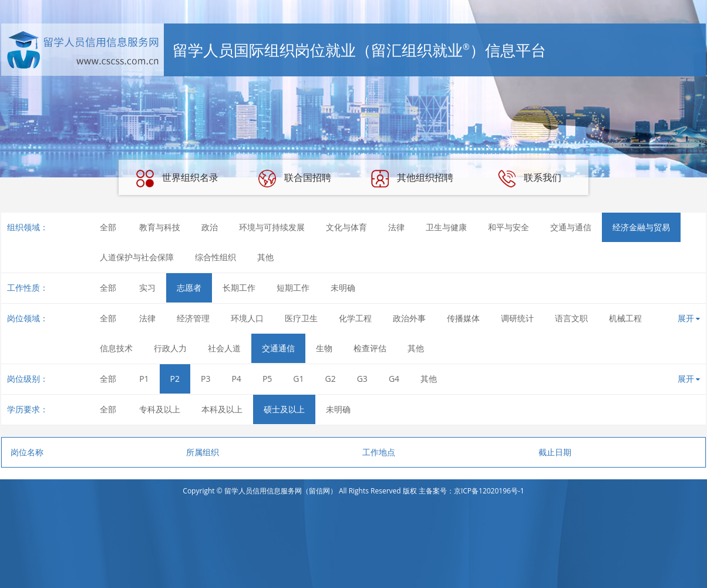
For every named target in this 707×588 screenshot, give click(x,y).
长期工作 (239, 288)
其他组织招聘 (412, 179)
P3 (206, 379)
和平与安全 (509, 227)
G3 (362, 379)
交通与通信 (571, 227)
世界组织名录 (177, 179)
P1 (144, 379)
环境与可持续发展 (272, 227)
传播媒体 (463, 318)
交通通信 (278, 348)
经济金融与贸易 (641, 227)
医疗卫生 (301, 318)
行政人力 (170, 348)
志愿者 (189, 288)
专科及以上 (160, 409)
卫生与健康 (446, 227)
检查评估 (370, 348)
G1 (298, 379)
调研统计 (517, 318)
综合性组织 (216, 257)
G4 (394, 379)
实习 (147, 288)
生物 (324, 348)
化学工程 (355, 318)
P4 (236, 379)
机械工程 (625, 318)
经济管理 (193, 318)
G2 (331, 379)
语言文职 (571, 318)
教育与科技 (160, 227)
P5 (267, 379)
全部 (108, 227)
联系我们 (530, 179)
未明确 (343, 288)
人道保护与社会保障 (137, 257)
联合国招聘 (295, 179)
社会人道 (224, 348)
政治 (210, 227)
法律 (396, 227)
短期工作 (293, 288)
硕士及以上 (284, 409)
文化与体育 (346, 227)
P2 (175, 379)
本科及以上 (222, 409)
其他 (265, 257)
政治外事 (409, 318)
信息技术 (116, 348)
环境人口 (247, 318)
